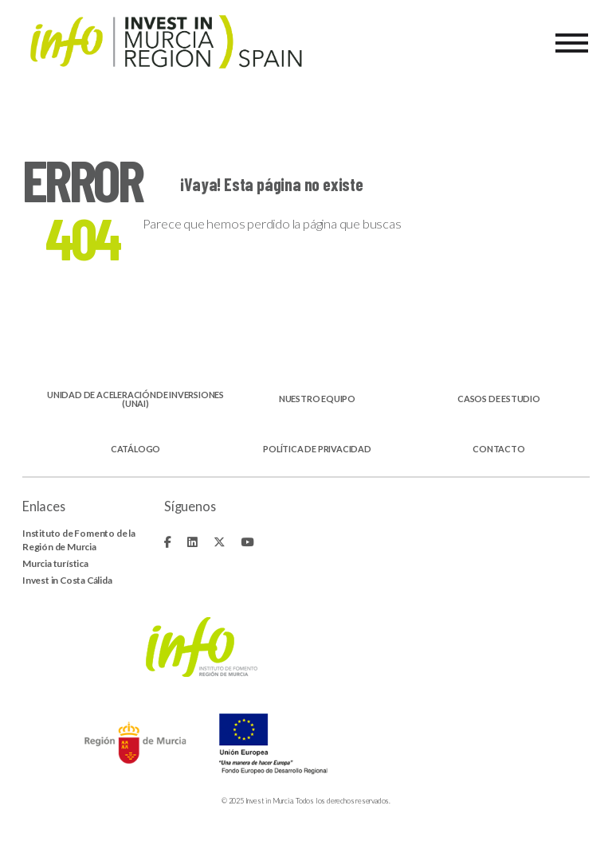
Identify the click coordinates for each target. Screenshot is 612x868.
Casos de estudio (499, 399)
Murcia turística (55, 563)
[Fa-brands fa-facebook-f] (168, 542)
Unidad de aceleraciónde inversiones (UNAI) (135, 400)
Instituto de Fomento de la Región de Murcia (79, 540)
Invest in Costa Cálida (67, 580)
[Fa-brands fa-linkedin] (192, 542)
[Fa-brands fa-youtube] (247, 542)
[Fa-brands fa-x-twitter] (220, 542)
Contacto (498, 450)
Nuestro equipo (317, 399)
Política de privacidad (317, 450)
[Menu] (572, 43)
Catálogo (135, 450)
